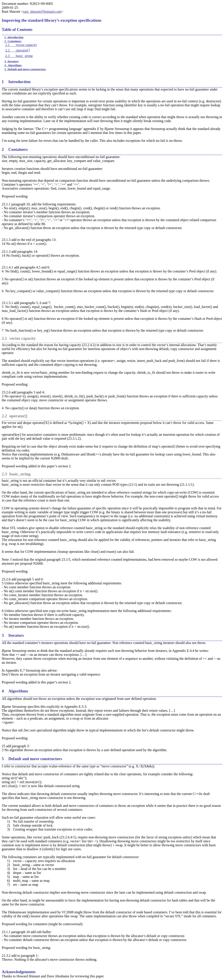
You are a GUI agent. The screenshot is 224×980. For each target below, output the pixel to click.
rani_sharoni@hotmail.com (42, 12)
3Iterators (11, 61)
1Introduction (14, 37)
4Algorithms (13, 65)
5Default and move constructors (25, 69)
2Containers (13, 41)
